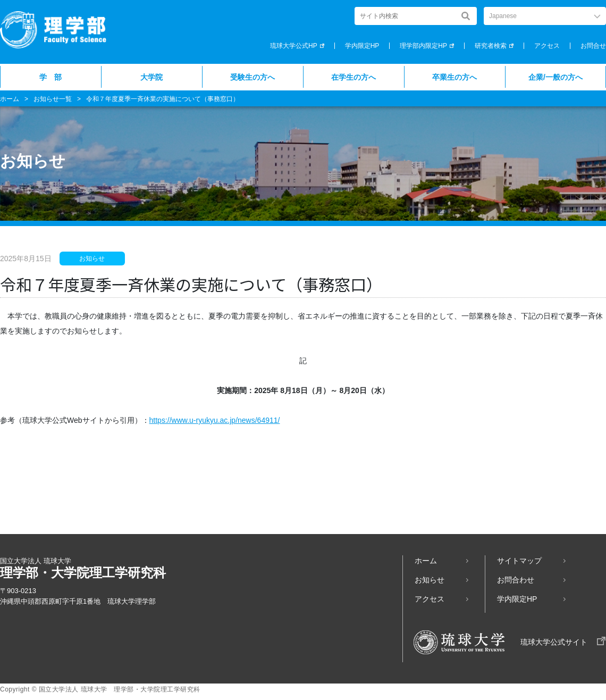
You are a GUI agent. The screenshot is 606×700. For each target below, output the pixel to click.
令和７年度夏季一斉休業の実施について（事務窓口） (163, 99)
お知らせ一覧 (53, 99)
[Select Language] (545, 16)
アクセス (547, 46)
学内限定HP (362, 46)
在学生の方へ (353, 77)
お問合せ (593, 46)
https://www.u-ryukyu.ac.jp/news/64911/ (215, 420)
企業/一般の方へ (555, 77)
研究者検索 (491, 46)
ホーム (10, 99)
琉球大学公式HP (294, 46)
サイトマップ (519, 561)
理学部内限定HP (423, 46)
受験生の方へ (252, 77)
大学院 (151, 77)
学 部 (50, 77)
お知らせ (430, 580)
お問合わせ (516, 580)
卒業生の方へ (454, 77)
